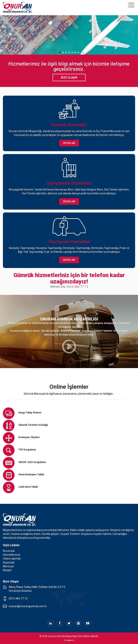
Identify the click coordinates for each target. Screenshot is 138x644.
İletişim (7, 570)
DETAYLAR (69, 143)
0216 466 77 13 (77, 287)
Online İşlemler (12, 559)
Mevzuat (8, 566)
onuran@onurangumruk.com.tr (28, 606)
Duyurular (9, 562)
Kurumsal (9, 551)
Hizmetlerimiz (12, 555)
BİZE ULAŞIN (69, 78)
